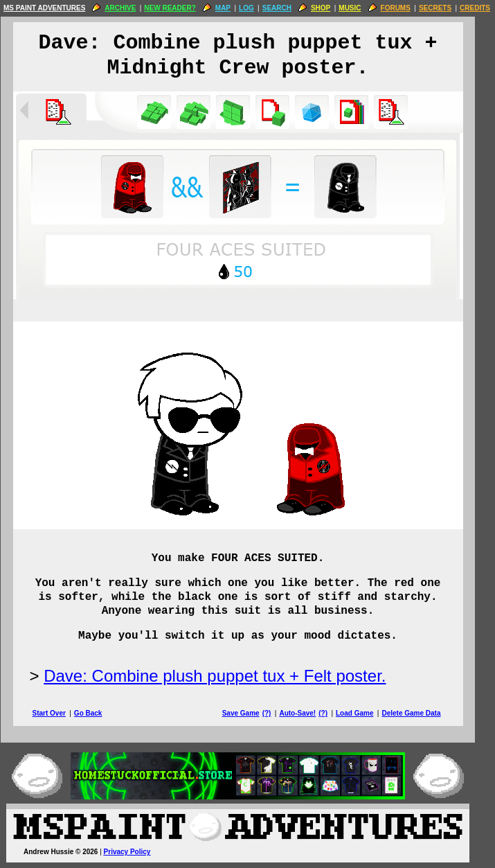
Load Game (364, 713)
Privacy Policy (137, 852)
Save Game (251, 713)
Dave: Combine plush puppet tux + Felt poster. (224, 676)
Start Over (59, 713)
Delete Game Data (421, 713)
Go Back (98, 713)
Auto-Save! (307, 713)
